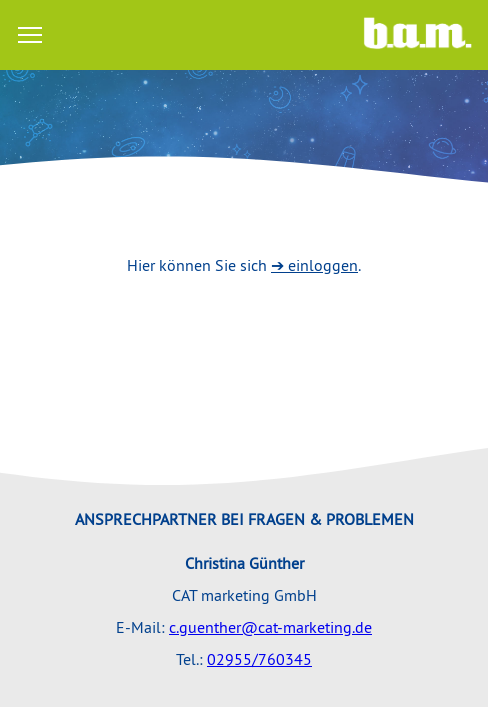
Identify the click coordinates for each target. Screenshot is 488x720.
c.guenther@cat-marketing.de (270, 627)
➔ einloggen (314, 265)
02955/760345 (259, 659)
